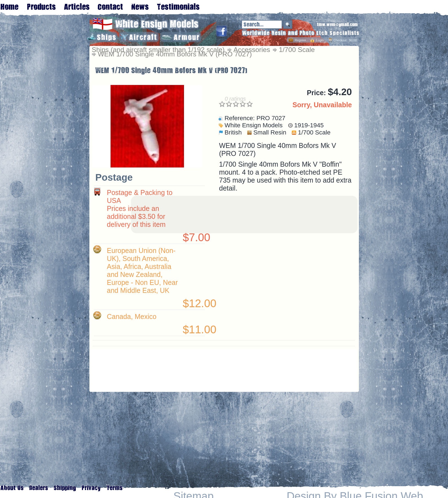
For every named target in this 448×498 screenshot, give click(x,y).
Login (320, 40)
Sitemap (194, 496)
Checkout (340, 40)
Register (300, 40)
